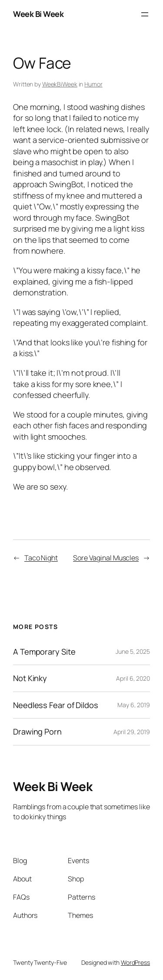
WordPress (135, 962)
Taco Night (41, 558)
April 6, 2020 (133, 678)
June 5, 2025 (133, 651)
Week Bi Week (38, 14)
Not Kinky (30, 678)
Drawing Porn (37, 732)
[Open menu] (145, 14)
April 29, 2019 (132, 732)
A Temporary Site (44, 652)
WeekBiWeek (60, 84)
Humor (93, 84)
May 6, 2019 (134, 705)
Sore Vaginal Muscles (106, 558)
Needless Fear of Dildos (56, 705)
